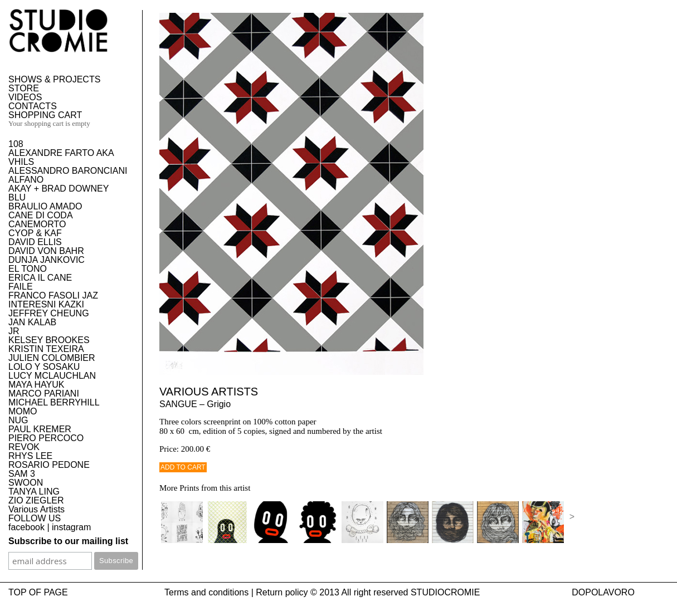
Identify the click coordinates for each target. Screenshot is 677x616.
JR (14, 331)
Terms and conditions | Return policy (236, 592)
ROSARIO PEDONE (49, 465)
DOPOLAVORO (603, 592)
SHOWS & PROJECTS (54, 79)
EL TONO (28, 269)
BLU (17, 197)
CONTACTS (33, 106)
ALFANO (26, 180)
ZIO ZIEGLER (36, 500)
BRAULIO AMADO (45, 206)
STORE (24, 88)
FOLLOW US (35, 518)
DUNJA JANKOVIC (47, 260)
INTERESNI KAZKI (46, 304)
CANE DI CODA (41, 215)
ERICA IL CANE (40, 278)
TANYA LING (34, 492)
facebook (26, 527)
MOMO (23, 411)
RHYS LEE (30, 456)
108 (16, 144)
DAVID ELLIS (35, 242)
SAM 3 (22, 474)
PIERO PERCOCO (46, 438)
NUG (18, 420)
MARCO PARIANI (44, 393)
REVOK (24, 447)
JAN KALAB (32, 322)
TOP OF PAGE (38, 592)
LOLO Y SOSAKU (44, 367)
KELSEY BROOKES (49, 340)
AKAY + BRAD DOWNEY (59, 189)
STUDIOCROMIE (445, 592)
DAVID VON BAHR (46, 251)
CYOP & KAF (35, 233)
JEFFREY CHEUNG (49, 313)
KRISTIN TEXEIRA (46, 349)
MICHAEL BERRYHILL (54, 402)
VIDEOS (25, 97)
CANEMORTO (37, 224)
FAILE (21, 287)
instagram (71, 527)
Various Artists (36, 509)
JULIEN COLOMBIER (52, 358)
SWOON (26, 483)
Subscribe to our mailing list (68, 541)
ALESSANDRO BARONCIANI (68, 171)
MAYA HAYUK (36, 385)
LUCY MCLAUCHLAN (52, 376)
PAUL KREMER (40, 429)
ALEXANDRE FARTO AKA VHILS (61, 157)
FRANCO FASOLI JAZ (53, 295)
